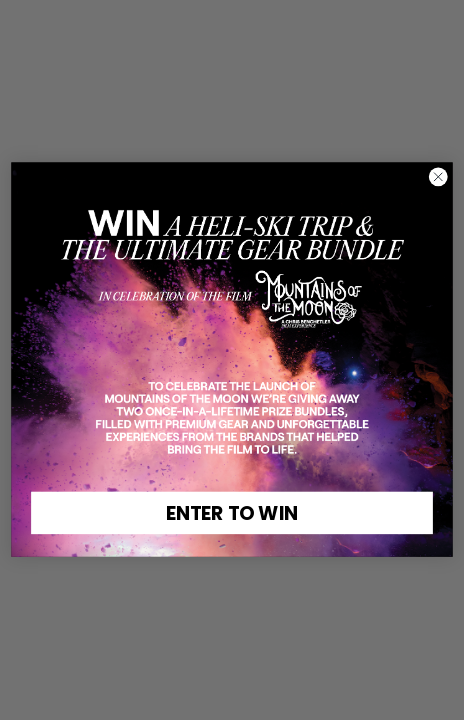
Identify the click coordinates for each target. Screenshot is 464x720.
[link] (232, 267)
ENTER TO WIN (232, 513)
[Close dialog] (438, 177)
